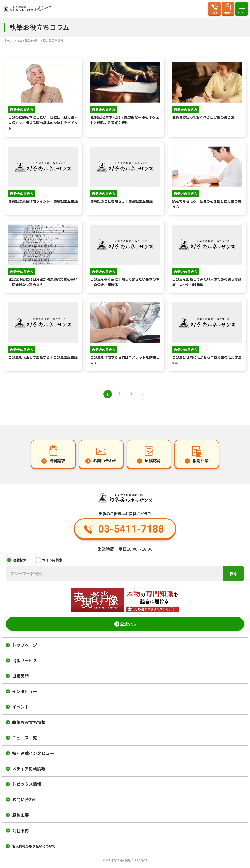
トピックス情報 (27, 785)
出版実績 (20, 676)
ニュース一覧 (25, 738)
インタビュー (25, 692)
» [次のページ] (144, 394)
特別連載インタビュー (33, 754)
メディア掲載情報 (29, 769)
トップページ (25, 646)
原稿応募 (20, 815)
